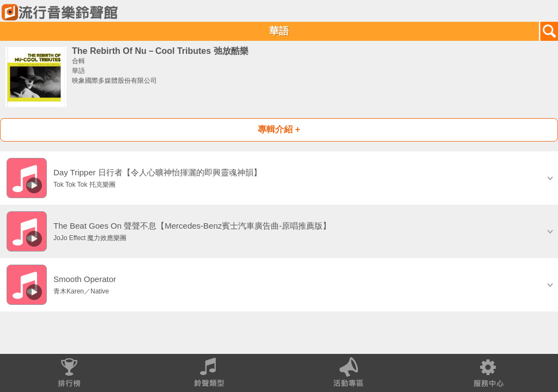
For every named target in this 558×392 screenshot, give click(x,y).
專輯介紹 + (279, 129)
